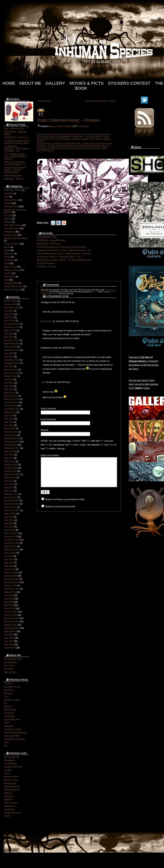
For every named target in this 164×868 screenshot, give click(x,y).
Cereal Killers (10, 764)
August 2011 (10, 478)
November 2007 (12, 622)
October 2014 (10, 376)
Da (5, 703)
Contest (8, 203)
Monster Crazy (11, 780)
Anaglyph (8, 193)
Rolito (7, 723)
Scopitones (9, 809)
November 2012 (12, 442)
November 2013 (12, 402)
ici (48, 150)
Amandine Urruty (12, 687)
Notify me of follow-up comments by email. (65, 505)
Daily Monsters (11, 206)
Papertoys (9, 254)
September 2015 (12, 363)
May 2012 (9, 458)
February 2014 (11, 396)
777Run (8, 683)
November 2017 (12, 327)
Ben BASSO (47, 321)
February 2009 (11, 572)
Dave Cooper (10, 710)
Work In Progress (12, 290)
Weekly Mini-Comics (14, 286)
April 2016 (9, 357)
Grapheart (9, 713)
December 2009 (12, 540)
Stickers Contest (129, 83)
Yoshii (7, 816)
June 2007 (9, 638)
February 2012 (11, 464)
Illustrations (9, 232)
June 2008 (9, 599)
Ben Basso (9, 690)
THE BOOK (10, 277)
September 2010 (12, 510)
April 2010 (9, 527)
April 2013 (9, 425)
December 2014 (12, 373)
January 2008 (10, 615)
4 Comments (83, 126)
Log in (102, 835)
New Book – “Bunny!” (14, 179)
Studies (8, 273)
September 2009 (12, 550)
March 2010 (10, 530)
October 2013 (10, 406)
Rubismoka (9, 806)
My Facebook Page (13, 659)
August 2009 (10, 553)
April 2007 (9, 644)
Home (9, 83)
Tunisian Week (11, 283)
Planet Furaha (11, 803)
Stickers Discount (12, 813)
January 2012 (10, 468)
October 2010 (10, 507)
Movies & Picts (86, 83)
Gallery (55, 83)
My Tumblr (9, 666)
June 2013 (9, 419)
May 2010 (9, 523)
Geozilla (8, 770)
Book (6, 197)
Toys (6, 280)
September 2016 (12, 350)
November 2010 (12, 504)
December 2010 (12, 500)
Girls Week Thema (13, 225)
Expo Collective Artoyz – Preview (69, 120)
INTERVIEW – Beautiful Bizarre (52, 240)
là (53, 150)
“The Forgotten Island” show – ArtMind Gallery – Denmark (16, 156)
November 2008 (12, 582)
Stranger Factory (12, 270)
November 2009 (12, 543)
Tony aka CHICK (12, 736)
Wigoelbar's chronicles (15, 739)
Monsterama (10, 783)
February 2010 (11, 533)
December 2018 (12, 307)
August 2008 (10, 592)
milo (90, 835)
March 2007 (10, 648)
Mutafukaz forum (12, 790)
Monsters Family (12, 244)
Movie (7, 247)
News (7, 250)
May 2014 (9, 386)
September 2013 (12, 409)
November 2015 (12, 360)
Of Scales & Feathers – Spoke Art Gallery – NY (15, 163)
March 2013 (10, 429)
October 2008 (10, 586)
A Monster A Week (13, 190)
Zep (6, 746)
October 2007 (10, 625)
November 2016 (12, 343)
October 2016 (10, 347)
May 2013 (9, 422)
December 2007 (12, 618)
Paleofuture (9, 796)
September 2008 (12, 589)
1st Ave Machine (12, 757)
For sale (8, 215)
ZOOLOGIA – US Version (16, 137)
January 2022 (10, 301)
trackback (55, 294)
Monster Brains (11, 777)
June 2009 (9, 559)
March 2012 (10, 461)
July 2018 (9, 311)
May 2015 (9, 366)
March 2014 (10, 393)
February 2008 (11, 612)
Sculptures (9, 260)
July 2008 (9, 595)
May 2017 (9, 337)
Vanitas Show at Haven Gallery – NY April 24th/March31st (15, 170)
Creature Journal (12, 700)
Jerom (7, 773)
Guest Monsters (12, 228)
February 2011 (11, 494)
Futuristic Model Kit (13, 767)
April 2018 (9, 317)
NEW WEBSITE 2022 (14, 129)
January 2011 (10, 497)
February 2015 (11, 370)
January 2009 (10, 576)
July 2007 (9, 635)
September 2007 (12, 628)
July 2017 (9, 334)
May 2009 (9, 563)
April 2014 (9, 389)
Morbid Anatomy (12, 786)
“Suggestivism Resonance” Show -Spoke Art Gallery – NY (16, 149)
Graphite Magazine (13, 175)
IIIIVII (95, 835)
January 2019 (10, 304)
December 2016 (12, 340)
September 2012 (12, 448)
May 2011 (9, 487)
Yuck (6, 742)
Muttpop (8, 793)
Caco (7, 697)
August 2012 (10, 451)
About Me (30, 83)
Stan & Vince (10, 672)
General (8, 222)
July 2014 (9, 379)
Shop (7, 263)
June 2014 (9, 383)
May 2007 (9, 641)
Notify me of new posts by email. (60, 512)
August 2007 (10, 631)
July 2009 (9, 556)
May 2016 (9, 353)
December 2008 (12, 579)
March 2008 (10, 608)
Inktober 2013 (10, 235)
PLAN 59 (8, 799)
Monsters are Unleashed (16, 238)
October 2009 (10, 546)
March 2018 (10, 321)
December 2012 (12, 438)
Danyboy (8, 706)
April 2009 (9, 566)
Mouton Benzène (12, 719)
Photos (7, 257)
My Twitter (9, 669)
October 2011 (10, 471)
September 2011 (12, 474)
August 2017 (10, 330)
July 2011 (9, 481)
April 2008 (9, 605)
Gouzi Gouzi (45, 101)
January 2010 (10, 536)
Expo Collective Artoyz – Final (100, 101)
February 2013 (11, 432)
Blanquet (8, 693)
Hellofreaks (9, 716)
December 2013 (12, 399)
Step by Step (10, 267)
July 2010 (9, 517)
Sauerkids (9, 726)
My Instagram (10, 662)
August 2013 (10, 412)
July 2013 (9, 415)
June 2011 (9, 484)
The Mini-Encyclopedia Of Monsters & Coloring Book (16, 142)
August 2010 (10, 514)
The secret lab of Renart (15, 733)
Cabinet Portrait (11, 200)
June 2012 (9, 455)
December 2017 (12, 324)
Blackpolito (9, 760)
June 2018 (9, 314)
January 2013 (10, 435)
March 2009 (10, 569)
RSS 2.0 (95, 292)
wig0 (43, 382)
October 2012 (10, 445)
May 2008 (9, 602)
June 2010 (9, 520)
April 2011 (9, 491)
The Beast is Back (13, 729)
